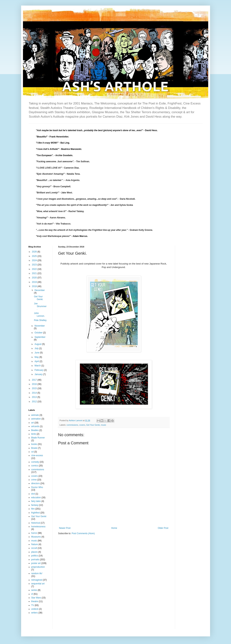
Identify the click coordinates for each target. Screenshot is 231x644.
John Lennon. (39, 314)
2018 (35, 286)
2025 (35, 256)
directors (36, 483)
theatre (35, 601)
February (39, 370)
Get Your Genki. (39, 298)
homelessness (38, 527)
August (38, 344)
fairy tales (36, 501)
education (36, 497)
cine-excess (37, 455)
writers (35, 613)
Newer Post (65, 528)
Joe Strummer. (40, 306)
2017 (35, 380)
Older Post (163, 528)
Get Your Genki (93, 425)
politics (35, 556)
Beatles (35, 430)
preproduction (38, 567)
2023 (35, 265)
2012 (35, 402)
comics (35, 466)
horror (34, 533)
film (33, 509)
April (37, 361)
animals (35, 415)
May (37, 357)
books (34, 444)
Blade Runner (38, 438)
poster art (36, 563)
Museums (36, 537)
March (38, 366)
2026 (35, 252)
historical (36, 523)
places (35, 552)
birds (34, 434)
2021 (35, 273)
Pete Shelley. (40, 320)
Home (114, 528)
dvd (33, 494)
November (40, 326)
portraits (35, 560)
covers (82, 425)
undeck (35, 609)
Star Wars (36, 598)
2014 (35, 393)
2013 (35, 397)
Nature (35, 544)
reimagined (37, 580)
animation (36, 419)
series (34, 590)
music (104, 425)
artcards (35, 426)
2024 (35, 260)
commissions (72, 425)
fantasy (35, 505)
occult (34, 548)
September (40, 337)
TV (33, 605)
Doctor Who (37, 487)
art (33, 423)
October (39, 333)
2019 (35, 282)
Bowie (34, 448)
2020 (35, 278)
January (39, 374)
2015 (35, 388)
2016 (35, 384)
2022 (35, 269)
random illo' (37, 573)
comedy (35, 462)
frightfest (36, 513)
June (37, 353)
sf (32, 594)
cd (33, 452)
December (40, 290)
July (37, 348)
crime (34, 480)
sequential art (38, 584)
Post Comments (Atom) (83, 533)
